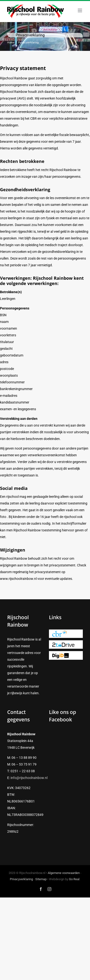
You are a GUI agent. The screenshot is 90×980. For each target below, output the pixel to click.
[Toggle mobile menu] (80, 10)
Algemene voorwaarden (64, 873)
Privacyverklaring (21, 879)
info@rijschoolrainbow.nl (29, 778)
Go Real (74, 879)
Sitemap (41, 879)
